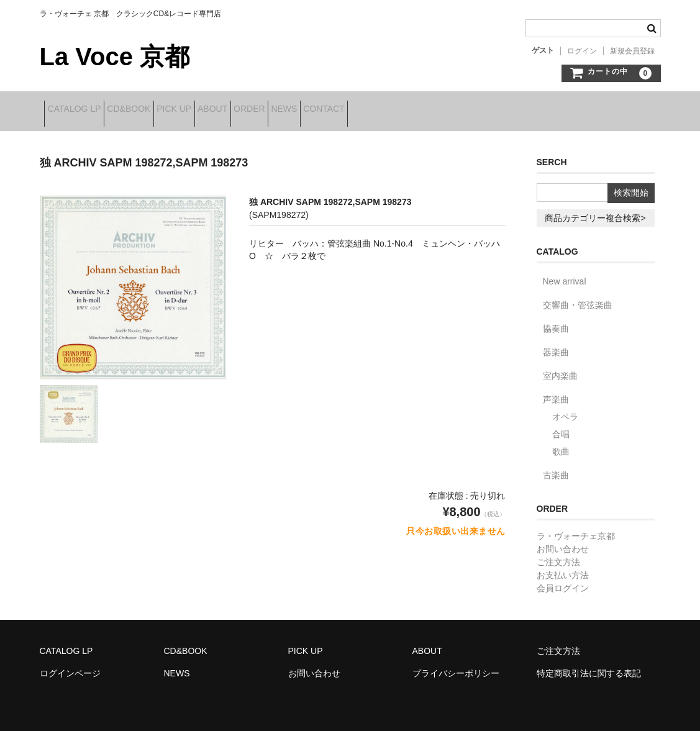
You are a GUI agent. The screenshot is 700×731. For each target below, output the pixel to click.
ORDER (331, 110)
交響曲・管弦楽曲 (578, 297)
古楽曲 (556, 467)
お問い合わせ (563, 541)
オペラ (565, 409)
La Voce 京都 (115, 57)
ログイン (582, 51)
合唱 (561, 426)
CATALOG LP (79, 110)
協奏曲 (556, 320)
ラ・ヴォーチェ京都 (576, 528)
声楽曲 (556, 391)
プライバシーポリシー (456, 665)
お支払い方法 (563, 567)
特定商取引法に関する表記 (589, 665)
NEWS (386, 110)
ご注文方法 (558, 554)
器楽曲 (556, 344)
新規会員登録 (632, 51)
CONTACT (445, 110)
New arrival (565, 273)
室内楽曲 (560, 368)
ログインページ (70, 665)
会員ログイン (563, 580)
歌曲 (561, 443)
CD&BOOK (153, 110)
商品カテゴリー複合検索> (595, 210)
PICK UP (217, 110)
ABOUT (275, 110)
